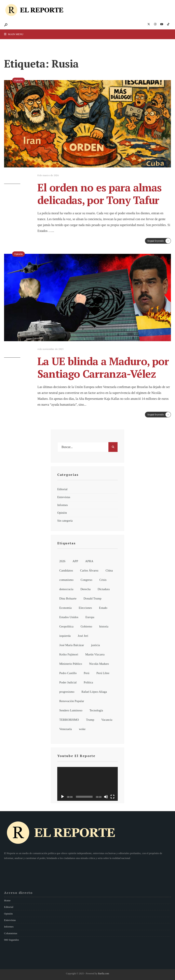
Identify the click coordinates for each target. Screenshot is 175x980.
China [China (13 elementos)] (109, 570)
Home (7, 900)
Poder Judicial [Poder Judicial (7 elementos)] (68, 682)
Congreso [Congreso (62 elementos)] (86, 580)
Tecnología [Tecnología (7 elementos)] (96, 710)
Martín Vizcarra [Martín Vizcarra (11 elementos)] (95, 654)
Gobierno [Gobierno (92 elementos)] (86, 626)
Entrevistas (64, 497)
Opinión (18, 80)
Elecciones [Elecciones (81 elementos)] (85, 608)
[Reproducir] (63, 797)
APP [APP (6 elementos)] (75, 561)
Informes (63, 505)
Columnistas (11, 933)
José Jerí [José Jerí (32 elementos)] (83, 636)
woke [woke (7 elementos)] (82, 729)
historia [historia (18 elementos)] (104, 626)
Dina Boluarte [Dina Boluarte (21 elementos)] (68, 598)
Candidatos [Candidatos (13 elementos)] (66, 570)
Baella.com (104, 974)
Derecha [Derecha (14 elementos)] (85, 589)
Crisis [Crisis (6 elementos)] (103, 580)
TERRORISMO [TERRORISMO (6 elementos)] (69, 720)
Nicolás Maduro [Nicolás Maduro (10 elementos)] (99, 664)
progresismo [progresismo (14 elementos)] (67, 692)
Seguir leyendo (159, 241)
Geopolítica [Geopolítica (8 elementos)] (66, 626)
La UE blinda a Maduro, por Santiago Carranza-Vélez (103, 367)
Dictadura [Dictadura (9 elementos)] (104, 589)
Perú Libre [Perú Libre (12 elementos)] (103, 673)
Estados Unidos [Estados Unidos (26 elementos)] (69, 617)
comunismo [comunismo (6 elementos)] (66, 580)
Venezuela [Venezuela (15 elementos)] (66, 729)
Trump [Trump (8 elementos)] (90, 720)
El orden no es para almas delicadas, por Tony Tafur (99, 194)
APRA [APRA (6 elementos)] (89, 561)
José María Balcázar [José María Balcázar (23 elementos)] (72, 645)
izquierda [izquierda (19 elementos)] (65, 636)
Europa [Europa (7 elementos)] (90, 617)
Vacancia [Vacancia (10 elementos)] (107, 720)
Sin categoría (65, 521)
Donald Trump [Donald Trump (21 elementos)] (93, 598)
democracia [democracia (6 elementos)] (66, 589)
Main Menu (14, 34)
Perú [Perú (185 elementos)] (86, 673)
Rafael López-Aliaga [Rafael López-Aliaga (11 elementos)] (94, 692)
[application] (87, 784)
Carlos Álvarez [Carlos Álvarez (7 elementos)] (89, 570)
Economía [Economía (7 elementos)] (65, 608)
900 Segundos (11, 940)
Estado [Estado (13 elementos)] (103, 608)
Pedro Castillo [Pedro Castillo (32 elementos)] (68, 673)
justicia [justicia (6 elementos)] (96, 645)
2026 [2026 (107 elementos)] (62, 561)
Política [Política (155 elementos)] (88, 682)
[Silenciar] (106, 797)
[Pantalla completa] (112, 797)
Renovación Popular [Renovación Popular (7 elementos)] (72, 701)
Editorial (62, 489)
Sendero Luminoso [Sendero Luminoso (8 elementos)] (71, 710)
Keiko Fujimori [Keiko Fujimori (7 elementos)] (69, 654)
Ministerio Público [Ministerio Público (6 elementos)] (71, 664)
